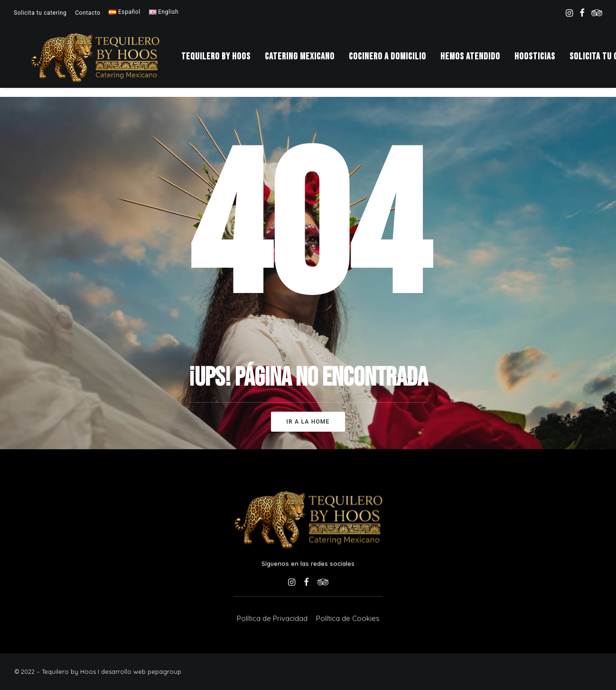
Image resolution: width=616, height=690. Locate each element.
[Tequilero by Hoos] (100, 61)
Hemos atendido (480, 61)
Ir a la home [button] (308, 422)
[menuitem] (40, 13)
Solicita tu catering (40, 13)
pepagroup (164, 671)
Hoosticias (545, 61)
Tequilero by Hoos (226, 61)
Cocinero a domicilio (397, 61)
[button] (569, 13)
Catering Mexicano (310, 61)
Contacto (88, 13)
